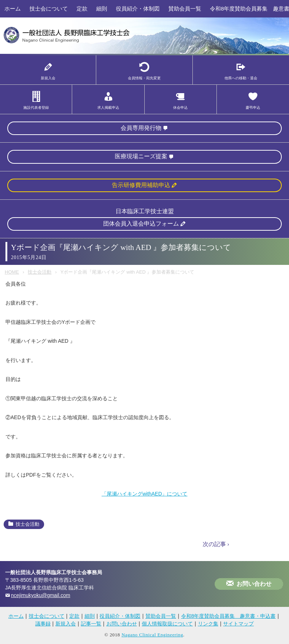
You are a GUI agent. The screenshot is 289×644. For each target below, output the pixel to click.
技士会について (49, 9)
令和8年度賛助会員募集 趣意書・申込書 (229, 616)
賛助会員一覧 (185, 9)
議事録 (43, 624)
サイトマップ (238, 624)
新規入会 (66, 624)
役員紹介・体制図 (138, 9)
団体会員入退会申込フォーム (141, 224)
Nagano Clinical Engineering (152, 635)
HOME (12, 272)
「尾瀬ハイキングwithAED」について (145, 494)
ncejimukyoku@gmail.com (41, 595)
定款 (82, 9)
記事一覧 (91, 624)
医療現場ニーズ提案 (141, 156)
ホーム (13, 9)
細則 (102, 9)
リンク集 (208, 624)
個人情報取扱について (167, 624)
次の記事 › (216, 544)
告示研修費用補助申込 (141, 185)
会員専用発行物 (141, 128)
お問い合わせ (254, 584)
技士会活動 (40, 272)
